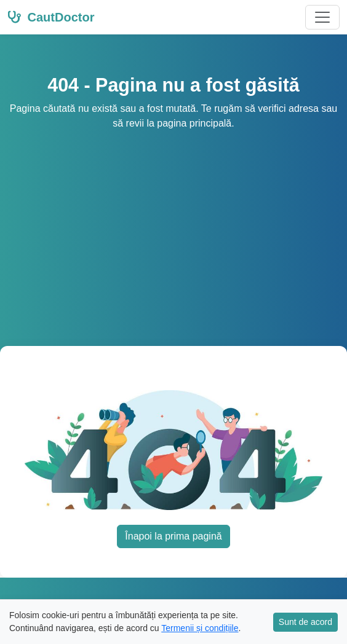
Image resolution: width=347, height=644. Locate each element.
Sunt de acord (305, 622)
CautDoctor (51, 17)
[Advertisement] (173, 223)
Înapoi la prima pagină (173, 536)
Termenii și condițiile (200, 628)
